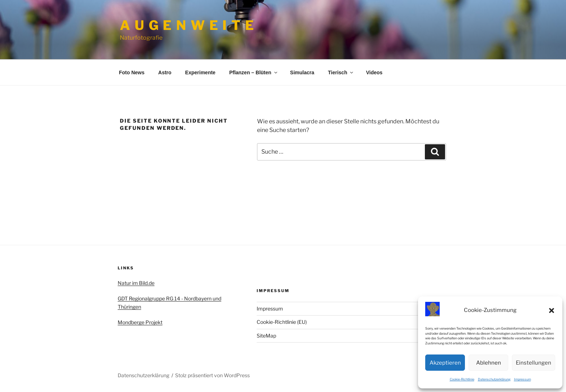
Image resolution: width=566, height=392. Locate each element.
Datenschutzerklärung (494, 379)
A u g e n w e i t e (187, 25)
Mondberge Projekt (140, 322)
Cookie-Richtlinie (462, 379)
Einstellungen (534, 363)
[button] (552, 310)
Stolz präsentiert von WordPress (212, 375)
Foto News (132, 72)
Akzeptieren (445, 363)
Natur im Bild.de (136, 283)
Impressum (523, 379)
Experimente (200, 72)
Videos (374, 72)
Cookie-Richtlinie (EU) (282, 322)
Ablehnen (489, 363)
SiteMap (266, 336)
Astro (165, 72)
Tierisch (341, 72)
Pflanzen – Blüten (254, 72)
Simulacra (302, 72)
